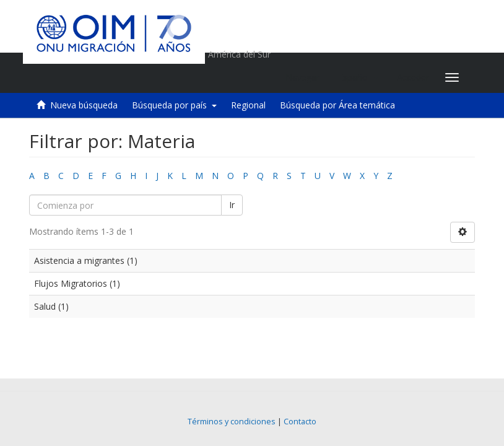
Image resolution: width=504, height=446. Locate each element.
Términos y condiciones (232, 422)
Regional (248, 105)
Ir (232, 205)
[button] (358, 77)
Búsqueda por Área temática (337, 105)
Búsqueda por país (174, 105)
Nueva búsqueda (84, 105)
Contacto (300, 422)
